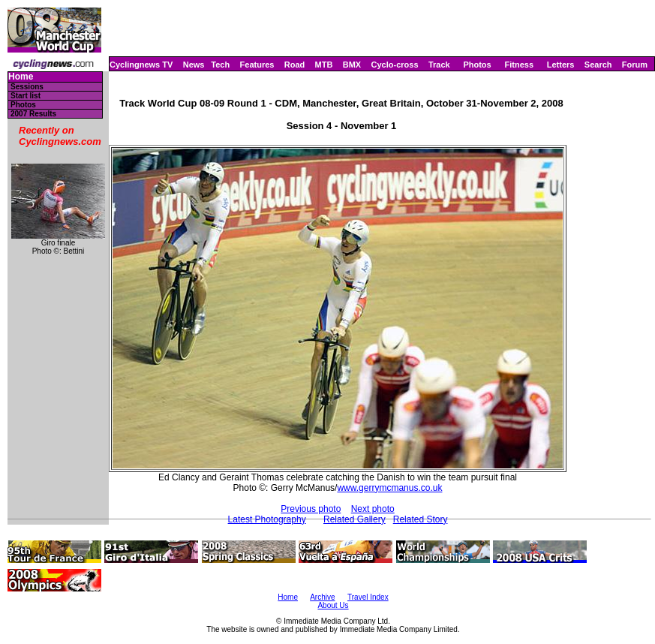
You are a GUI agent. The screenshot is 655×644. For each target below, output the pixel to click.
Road (295, 65)
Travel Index (368, 597)
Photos (477, 65)
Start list (26, 96)
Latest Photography (267, 519)
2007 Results (33, 114)
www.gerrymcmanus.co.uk (389, 488)
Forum (635, 65)
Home (21, 77)
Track (439, 65)
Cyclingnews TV (141, 65)
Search (598, 65)
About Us (333, 605)
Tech (220, 65)
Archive (322, 597)
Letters (561, 65)
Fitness (519, 65)
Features (257, 65)
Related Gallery (355, 519)
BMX (352, 65)
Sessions (27, 87)
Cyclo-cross (395, 65)
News (194, 65)
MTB (324, 65)
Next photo (373, 509)
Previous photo (311, 509)
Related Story (421, 519)
